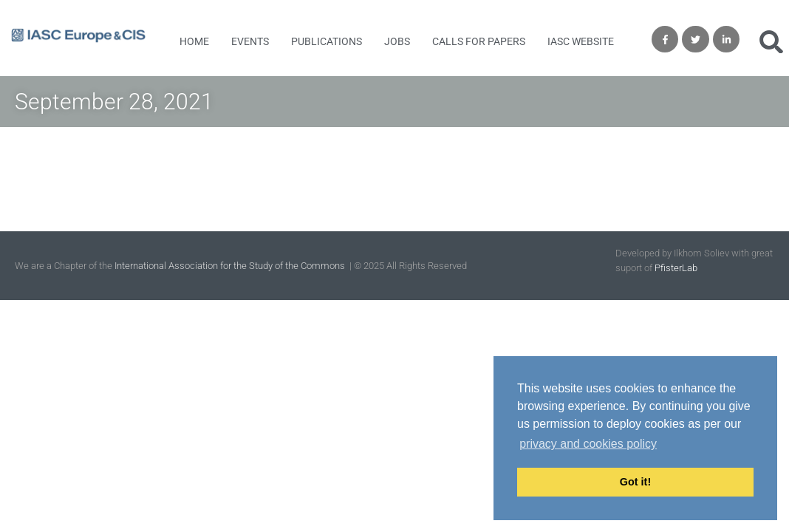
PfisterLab (676, 268)
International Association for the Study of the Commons (231, 266)
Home (194, 41)
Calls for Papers (479, 41)
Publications (327, 41)
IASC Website (581, 41)
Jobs (397, 41)
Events (250, 41)
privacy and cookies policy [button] (588, 444)
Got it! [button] (635, 482)
